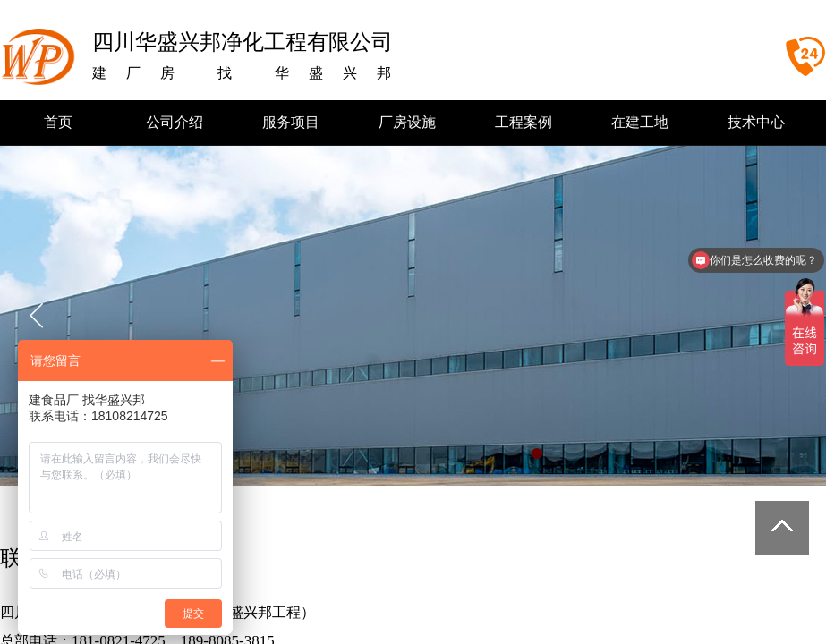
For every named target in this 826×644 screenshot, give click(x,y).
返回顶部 (782, 528)
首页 (58, 122)
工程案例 (524, 122)
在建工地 (640, 122)
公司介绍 (175, 122)
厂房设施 (407, 122)
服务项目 (291, 122)
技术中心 (756, 122)
